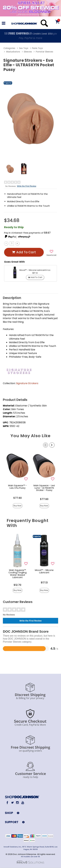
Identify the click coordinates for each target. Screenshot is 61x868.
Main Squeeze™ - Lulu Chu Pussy (17, 487)
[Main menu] (4, 24)
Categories (9, 48)
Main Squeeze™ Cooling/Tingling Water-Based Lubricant (18, 574)
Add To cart (24, 252)
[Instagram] (18, 803)
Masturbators (13, 52)
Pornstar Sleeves (44, 52)
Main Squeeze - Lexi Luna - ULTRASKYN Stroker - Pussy (44, 488)
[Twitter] (12, 803)
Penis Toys (37, 48)
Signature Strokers (27, 383)
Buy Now (17, 506)
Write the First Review (27, 186)
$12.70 (17, 585)
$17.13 (44, 583)
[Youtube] (23, 803)
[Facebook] (7, 803)
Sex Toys (24, 48)
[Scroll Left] (46, 445)
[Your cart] (57, 22)
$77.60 (18, 498)
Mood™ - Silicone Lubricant (44, 571)
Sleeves (28, 52)
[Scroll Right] (52, 445)
